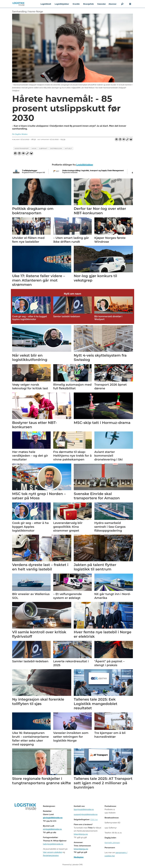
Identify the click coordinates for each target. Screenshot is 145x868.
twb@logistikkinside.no (53, 844)
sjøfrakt (43, 148)
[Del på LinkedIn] (120, 139)
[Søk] (122, 4)
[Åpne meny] (130, 4)
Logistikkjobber (62, 4)
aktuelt (68, 148)
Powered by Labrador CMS (72, 865)
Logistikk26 (46, 4)
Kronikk (76, 4)
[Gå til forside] (19, 4)
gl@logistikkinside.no (53, 818)
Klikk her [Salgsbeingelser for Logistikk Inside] (94, 819)
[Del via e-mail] (124, 139)
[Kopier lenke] (127, 139)
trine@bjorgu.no (81, 834)
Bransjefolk (88, 4)
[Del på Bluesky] (131, 139)
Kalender (102, 4)
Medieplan (79, 857)
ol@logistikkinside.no (52, 829)
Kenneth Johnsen (112, 843)
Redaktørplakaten (51, 855)
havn (34, 148)
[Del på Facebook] (116, 139)
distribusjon (56, 148)
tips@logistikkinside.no (84, 809)
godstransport (22, 148)
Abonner (112, 4)
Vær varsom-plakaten (53, 852)
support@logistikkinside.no (86, 814)
